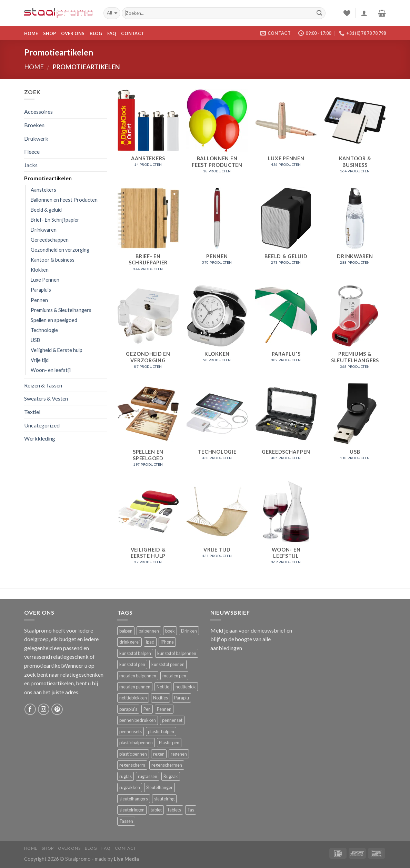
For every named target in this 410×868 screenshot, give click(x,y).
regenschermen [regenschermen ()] (167, 765)
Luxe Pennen (45, 280)
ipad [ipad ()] (150, 642)
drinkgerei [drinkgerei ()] (129, 642)
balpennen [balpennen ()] (149, 631)
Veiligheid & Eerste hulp (57, 350)
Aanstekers (43, 190)
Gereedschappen (50, 240)
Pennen (39, 300)
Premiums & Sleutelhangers (61, 310)
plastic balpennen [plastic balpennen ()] (136, 743)
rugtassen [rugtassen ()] (148, 776)
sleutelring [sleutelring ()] (164, 799)
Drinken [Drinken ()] (189, 631)
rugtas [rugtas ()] (126, 776)
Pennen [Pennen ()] (164, 709)
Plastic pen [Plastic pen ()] (169, 743)
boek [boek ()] (170, 631)
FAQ (112, 33)
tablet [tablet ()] (156, 810)
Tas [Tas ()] (191, 810)
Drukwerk (36, 138)
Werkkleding (40, 438)
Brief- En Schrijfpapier (55, 220)
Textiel (32, 412)
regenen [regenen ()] (179, 754)
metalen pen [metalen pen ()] (174, 676)
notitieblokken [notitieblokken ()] (133, 698)
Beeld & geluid (46, 210)
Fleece (32, 152)
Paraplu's (41, 290)
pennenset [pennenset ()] (172, 720)
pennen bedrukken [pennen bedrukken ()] (138, 720)
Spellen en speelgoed (54, 320)
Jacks (31, 165)
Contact (133, 33)
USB (35, 340)
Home (31, 33)
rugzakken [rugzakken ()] (130, 787)
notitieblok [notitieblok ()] (186, 687)
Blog (96, 33)
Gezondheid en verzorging (60, 250)
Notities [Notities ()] (161, 698)
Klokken (40, 270)
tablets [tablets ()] (174, 810)
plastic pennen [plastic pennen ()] (133, 754)
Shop (50, 33)
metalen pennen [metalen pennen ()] (135, 687)
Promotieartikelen (48, 178)
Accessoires (38, 112)
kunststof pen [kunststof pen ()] (132, 664)
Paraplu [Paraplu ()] (182, 698)
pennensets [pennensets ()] (131, 731)
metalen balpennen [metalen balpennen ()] (138, 676)
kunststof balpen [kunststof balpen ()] (135, 653)
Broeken (34, 125)
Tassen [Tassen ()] (126, 821)
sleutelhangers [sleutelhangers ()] (134, 799)
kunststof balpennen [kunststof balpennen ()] (177, 653)
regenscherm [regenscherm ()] (132, 765)
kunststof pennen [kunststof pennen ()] (168, 664)
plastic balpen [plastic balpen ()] (161, 731)
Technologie (44, 330)
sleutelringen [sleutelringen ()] (132, 810)
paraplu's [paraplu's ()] (128, 709)
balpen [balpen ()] (126, 631)
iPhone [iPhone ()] (167, 642)
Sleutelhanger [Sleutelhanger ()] (159, 787)
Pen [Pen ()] (147, 709)
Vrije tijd (40, 360)
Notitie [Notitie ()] (163, 687)
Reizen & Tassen (43, 385)
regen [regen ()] (159, 754)
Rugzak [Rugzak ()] (171, 776)
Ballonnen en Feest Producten (64, 200)
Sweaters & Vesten (46, 398)
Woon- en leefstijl (51, 370)
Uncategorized (42, 425)
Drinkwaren (44, 230)
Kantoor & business (53, 260)
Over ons (73, 33)
